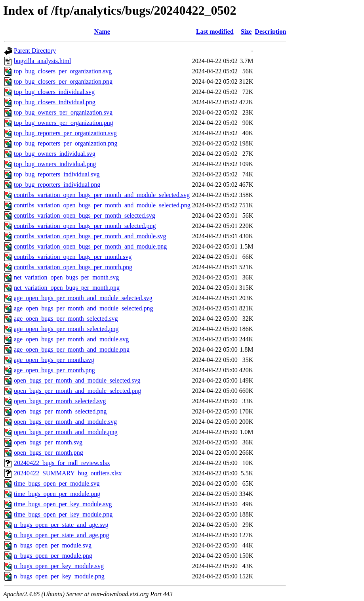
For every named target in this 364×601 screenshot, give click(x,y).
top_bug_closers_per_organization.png (63, 81)
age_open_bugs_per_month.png (54, 370)
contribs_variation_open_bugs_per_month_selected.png (85, 226)
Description (270, 32)
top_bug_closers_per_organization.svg (63, 71)
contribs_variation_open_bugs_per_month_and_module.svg (90, 236)
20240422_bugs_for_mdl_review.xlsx (62, 463)
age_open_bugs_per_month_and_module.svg (71, 339)
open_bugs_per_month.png (49, 453)
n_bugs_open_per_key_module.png (59, 576)
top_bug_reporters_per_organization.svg (65, 133)
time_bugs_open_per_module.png (57, 494)
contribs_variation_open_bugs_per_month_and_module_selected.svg (102, 195)
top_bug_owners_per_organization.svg (63, 112)
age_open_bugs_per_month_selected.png (66, 329)
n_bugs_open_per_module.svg (53, 545)
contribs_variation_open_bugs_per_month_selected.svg (85, 215)
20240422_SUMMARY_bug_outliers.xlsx (68, 473)
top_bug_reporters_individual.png (57, 185)
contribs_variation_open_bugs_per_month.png (73, 267)
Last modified (215, 32)
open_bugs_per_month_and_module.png (66, 432)
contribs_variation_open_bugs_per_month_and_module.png (90, 246)
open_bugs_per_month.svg (48, 442)
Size (246, 32)
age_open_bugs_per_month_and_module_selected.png (83, 308)
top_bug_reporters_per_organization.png (66, 143)
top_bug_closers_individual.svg (54, 92)
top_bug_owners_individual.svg (55, 154)
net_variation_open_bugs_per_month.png (67, 288)
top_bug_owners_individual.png (55, 164)
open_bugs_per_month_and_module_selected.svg (77, 380)
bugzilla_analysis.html (42, 61)
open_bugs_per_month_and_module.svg (65, 422)
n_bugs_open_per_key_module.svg (59, 566)
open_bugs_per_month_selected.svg (60, 401)
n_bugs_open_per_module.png (53, 556)
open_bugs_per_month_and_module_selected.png (77, 391)
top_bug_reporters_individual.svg (57, 174)
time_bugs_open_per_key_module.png (63, 514)
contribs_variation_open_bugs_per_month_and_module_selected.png (102, 205)
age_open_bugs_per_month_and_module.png (72, 349)
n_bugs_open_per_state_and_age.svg (61, 525)
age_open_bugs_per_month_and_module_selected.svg (83, 298)
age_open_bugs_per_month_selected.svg (66, 319)
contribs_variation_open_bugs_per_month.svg (73, 257)
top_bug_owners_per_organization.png (64, 123)
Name (102, 32)
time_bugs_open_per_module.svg (57, 483)
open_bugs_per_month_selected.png (60, 411)
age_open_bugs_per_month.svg (54, 360)
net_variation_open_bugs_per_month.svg (66, 277)
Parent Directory (35, 51)
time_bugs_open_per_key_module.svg (63, 504)
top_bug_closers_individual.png (55, 102)
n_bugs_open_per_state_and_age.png (61, 535)
